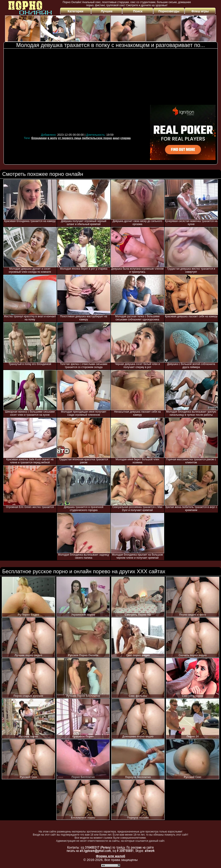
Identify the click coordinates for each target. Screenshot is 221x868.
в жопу (52, 138)
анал (116, 138)
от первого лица (70, 138)
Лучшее (107, 11)
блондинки (39, 138)
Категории (75, 11)
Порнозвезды (169, 11)
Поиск (138, 11)
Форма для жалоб (110, 856)
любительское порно (97, 138)
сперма (125, 138)
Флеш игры (200, 11)
